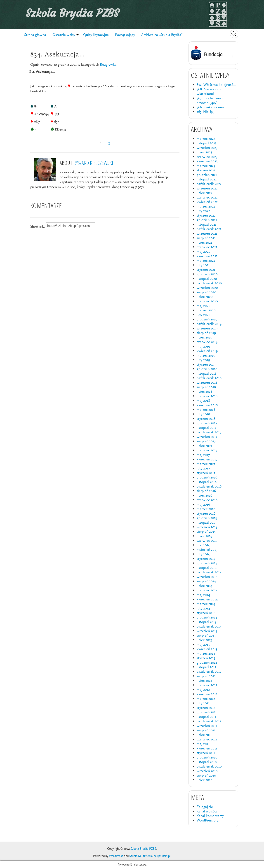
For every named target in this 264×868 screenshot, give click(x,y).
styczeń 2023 (206, 170)
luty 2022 (203, 211)
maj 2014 (203, 595)
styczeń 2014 (206, 613)
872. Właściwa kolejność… (216, 85)
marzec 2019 (206, 355)
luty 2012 (203, 703)
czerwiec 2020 (207, 301)
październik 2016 (209, 486)
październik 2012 (209, 671)
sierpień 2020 (206, 292)
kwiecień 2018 (207, 405)
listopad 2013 (206, 622)
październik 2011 (209, 721)
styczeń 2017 (206, 473)
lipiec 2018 (204, 391)
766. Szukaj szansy (210, 107)
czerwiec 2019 (207, 342)
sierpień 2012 (206, 676)
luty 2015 (203, 554)
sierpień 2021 (206, 238)
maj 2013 (203, 644)
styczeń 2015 (206, 559)
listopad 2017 (206, 428)
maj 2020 (204, 306)
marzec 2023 (206, 166)
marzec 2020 (206, 310)
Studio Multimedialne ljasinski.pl (150, 856)
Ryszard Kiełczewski (93, 163)
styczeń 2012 (206, 708)
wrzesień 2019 (207, 328)
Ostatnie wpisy (64, 35)
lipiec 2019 (204, 337)
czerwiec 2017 (207, 450)
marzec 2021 (206, 260)
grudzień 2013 (207, 617)
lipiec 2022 (204, 193)
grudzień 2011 (207, 712)
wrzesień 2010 (207, 771)
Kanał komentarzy (210, 816)
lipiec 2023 (204, 152)
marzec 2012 (206, 699)
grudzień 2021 (207, 220)
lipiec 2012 (204, 680)
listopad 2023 (206, 143)
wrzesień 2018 (207, 382)
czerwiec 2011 (207, 739)
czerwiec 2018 (207, 396)
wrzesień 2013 (207, 631)
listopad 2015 (206, 522)
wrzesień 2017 (207, 437)
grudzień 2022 (207, 175)
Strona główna (35, 35)
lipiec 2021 (204, 242)
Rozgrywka (108, 64)
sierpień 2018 (206, 387)
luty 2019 (203, 360)
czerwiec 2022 (207, 197)
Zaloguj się (205, 807)
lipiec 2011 (204, 735)
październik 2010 (209, 766)
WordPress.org (208, 820)
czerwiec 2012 (207, 685)
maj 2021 (203, 251)
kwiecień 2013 (207, 649)
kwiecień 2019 (207, 351)
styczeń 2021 (206, 269)
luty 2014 (203, 608)
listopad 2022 (207, 179)
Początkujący (125, 35)
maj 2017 (203, 455)
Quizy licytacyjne (96, 35)
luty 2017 (203, 468)
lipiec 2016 (204, 495)
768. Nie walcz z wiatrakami (209, 91)
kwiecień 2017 (207, 459)
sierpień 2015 (206, 531)
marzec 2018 (206, 409)
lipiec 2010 (205, 780)
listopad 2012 (206, 667)
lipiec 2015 (204, 536)
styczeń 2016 (206, 513)
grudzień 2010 (207, 757)
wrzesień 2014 (207, 577)
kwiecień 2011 (207, 748)
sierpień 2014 (206, 581)
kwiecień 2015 (207, 549)
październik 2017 (209, 432)
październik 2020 (209, 283)
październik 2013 (209, 626)
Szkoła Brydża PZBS (72, 13)
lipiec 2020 (205, 297)
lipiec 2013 (204, 640)
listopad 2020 (207, 279)
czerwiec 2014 (207, 590)
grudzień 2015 (207, 518)
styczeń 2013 (206, 658)
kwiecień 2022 (207, 202)
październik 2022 (209, 184)
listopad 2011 (206, 717)
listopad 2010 (207, 762)
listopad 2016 (207, 482)
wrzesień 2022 (207, 188)
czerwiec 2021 (207, 247)
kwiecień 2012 (207, 694)
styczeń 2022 (206, 215)
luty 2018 (203, 414)
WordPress (116, 856)
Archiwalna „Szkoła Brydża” (162, 35)
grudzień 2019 (207, 319)
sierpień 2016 (206, 491)
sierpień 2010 (206, 775)
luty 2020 (204, 315)
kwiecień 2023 (207, 161)
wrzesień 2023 (207, 148)
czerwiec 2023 (207, 157)
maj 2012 (203, 689)
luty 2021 (203, 265)
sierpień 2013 (206, 635)
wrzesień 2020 (207, 288)
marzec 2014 (206, 604)
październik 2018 (209, 378)
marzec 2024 (206, 139)
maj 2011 (203, 744)
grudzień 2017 (207, 423)
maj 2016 (203, 504)
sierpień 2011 (206, 730)
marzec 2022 (206, 206)
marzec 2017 (206, 464)
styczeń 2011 (206, 753)
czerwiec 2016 (207, 500)
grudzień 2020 (207, 274)
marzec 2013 (206, 653)
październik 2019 (209, 324)
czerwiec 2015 (207, 540)
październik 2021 (209, 229)
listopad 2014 (207, 568)
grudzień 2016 (207, 477)
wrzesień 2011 (207, 726)
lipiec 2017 (204, 446)
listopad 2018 (207, 373)
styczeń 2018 (206, 419)
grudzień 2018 (207, 369)
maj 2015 (203, 545)
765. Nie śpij (206, 112)
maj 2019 (203, 346)
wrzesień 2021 (207, 233)
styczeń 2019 (206, 364)
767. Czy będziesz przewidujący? (210, 100)
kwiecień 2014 (207, 599)
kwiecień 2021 (207, 256)
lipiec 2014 (204, 586)
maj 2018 (203, 400)
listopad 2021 (206, 224)
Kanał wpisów (207, 811)
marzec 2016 (206, 509)
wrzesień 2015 (207, 527)
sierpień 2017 (206, 441)
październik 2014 (209, 572)
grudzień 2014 (207, 563)
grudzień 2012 (207, 662)
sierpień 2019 (206, 333)
